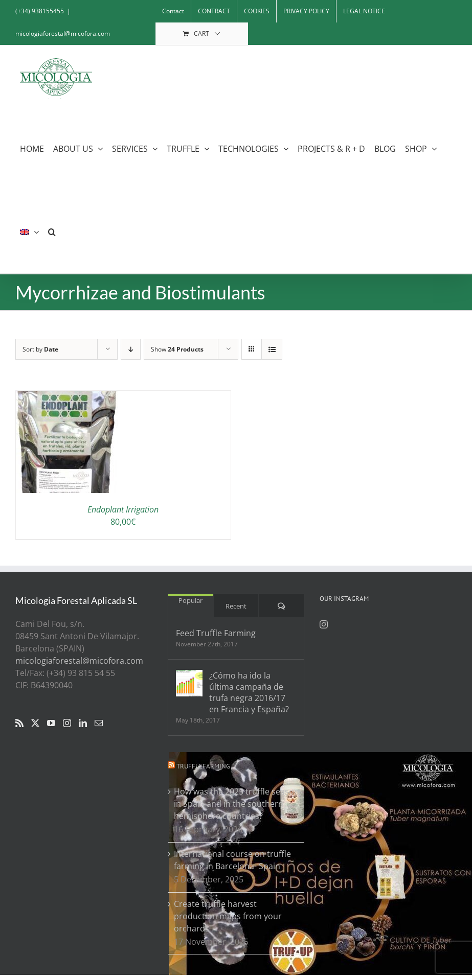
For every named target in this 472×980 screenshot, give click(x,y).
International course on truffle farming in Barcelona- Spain (232, 860)
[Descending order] (131, 349)
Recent (236, 606)
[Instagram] (67, 723)
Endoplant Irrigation (123, 509)
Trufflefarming (203, 766)
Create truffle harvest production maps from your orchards (228, 916)
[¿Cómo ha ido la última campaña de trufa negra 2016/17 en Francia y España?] (189, 683)
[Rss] (19, 723)
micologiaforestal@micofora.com (63, 33)
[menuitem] (29, 232)
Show (177, 349)
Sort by (40, 349)
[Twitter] (35, 723)
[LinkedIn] (83, 723)
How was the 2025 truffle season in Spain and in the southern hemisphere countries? (237, 804)
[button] (52, 232)
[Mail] (99, 723)
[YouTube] (51, 723)
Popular (190, 600)
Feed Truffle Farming (216, 633)
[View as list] (272, 349)
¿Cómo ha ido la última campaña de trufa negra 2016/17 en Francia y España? (249, 692)
